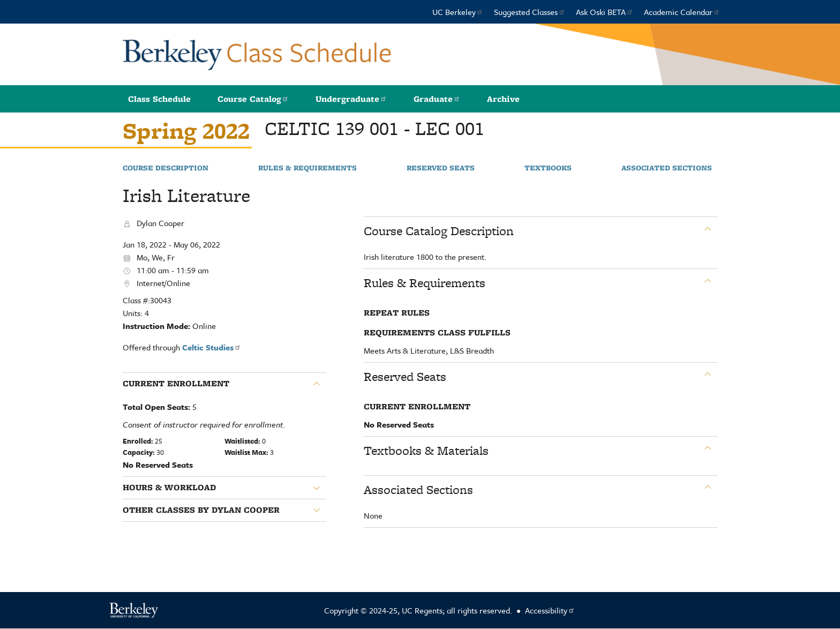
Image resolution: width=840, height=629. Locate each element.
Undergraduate (351, 99)
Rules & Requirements (307, 168)
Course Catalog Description (439, 231)
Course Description (166, 168)
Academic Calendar (682, 12)
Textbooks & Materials (426, 451)
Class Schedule (159, 99)
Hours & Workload (169, 488)
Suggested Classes (530, 12)
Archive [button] (503, 99)
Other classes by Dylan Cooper (201, 510)
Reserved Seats (441, 168)
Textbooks (548, 168)
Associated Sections (667, 168)
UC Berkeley (458, 12)
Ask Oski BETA (605, 12)
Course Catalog (253, 99)
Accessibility (550, 610)
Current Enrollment (176, 384)
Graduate (437, 99)
